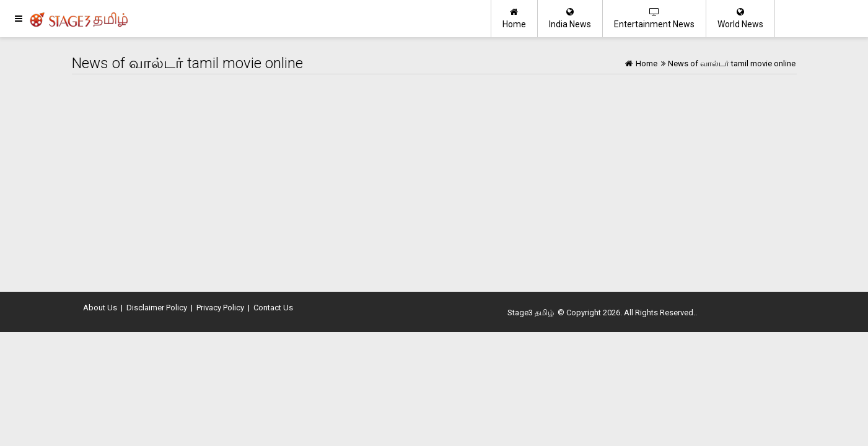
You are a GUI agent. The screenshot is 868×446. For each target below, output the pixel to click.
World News (740, 18)
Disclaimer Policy (157, 308)
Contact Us (273, 308)
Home (514, 18)
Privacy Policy (220, 308)
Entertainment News (654, 18)
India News (570, 18)
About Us (100, 308)
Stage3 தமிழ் (531, 313)
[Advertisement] (434, 180)
